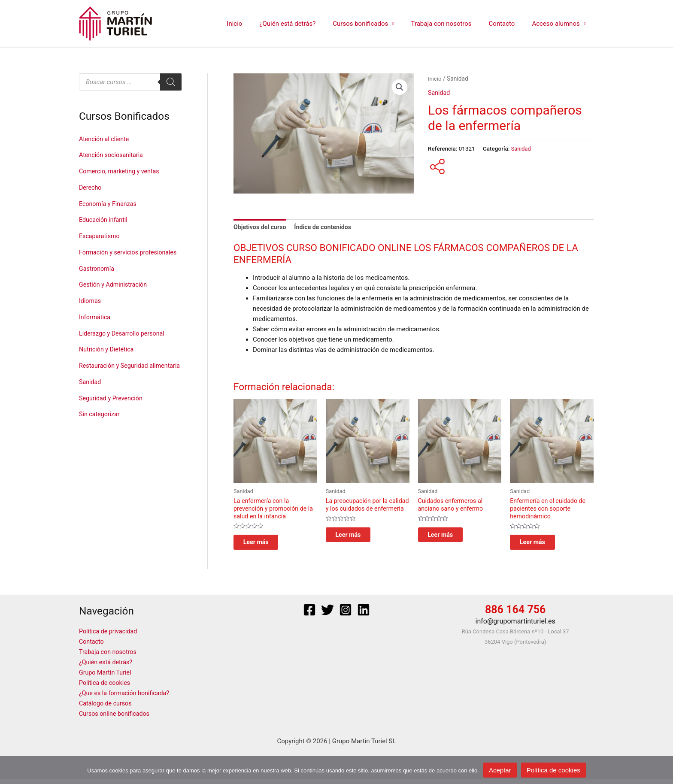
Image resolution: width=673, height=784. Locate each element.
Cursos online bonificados (116, 719)
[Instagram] (346, 614)
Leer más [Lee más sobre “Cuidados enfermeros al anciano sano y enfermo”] (449, 538)
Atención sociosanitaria (113, 155)
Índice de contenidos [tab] (327, 227)
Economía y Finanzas (109, 204)
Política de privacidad (110, 636)
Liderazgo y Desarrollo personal (124, 346)
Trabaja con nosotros (452, 24)
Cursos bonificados (375, 24)
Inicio (258, 24)
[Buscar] (171, 82)
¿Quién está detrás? (307, 24)
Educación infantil (105, 220)
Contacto (508, 24)
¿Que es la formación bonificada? (126, 698)
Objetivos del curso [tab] (261, 227)
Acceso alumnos (558, 24)
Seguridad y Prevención (112, 424)
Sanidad (91, 408)
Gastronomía (97, 282)
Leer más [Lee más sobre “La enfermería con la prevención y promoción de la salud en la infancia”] (264, 546)
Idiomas (91, 314)
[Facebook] (309, 614)
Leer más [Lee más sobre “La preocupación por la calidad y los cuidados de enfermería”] (356, 546)
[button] (400, 88)
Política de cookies (106, 688)
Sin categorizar (100, 440)
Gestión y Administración (115, 297)
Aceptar (500, 770)
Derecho (91, 188)
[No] (662, 770)
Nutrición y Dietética (108, 362)
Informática (95, 330)
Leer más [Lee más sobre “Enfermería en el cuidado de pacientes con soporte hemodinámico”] (540, 546)
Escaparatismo (100, 236)
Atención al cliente (105, 139)
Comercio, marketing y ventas (121, 171)
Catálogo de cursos (107, 708)
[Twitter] (327, 614)
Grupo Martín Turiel (106, 678)
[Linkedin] (364, 614)
